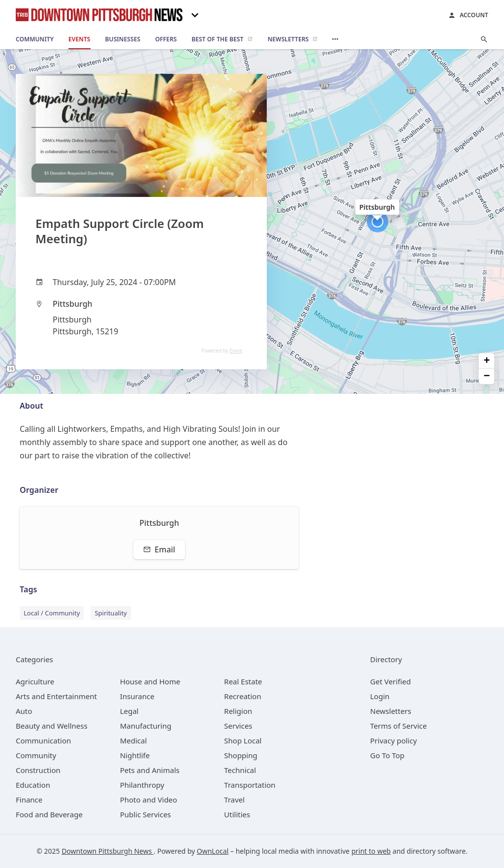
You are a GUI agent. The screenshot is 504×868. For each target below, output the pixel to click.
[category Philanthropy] (142, 785)
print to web (371, 851)
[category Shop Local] (243, 740)
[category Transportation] (250, 785)
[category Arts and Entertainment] (56, 696)
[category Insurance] (137, 696)
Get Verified (391, 681)
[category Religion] (238, 711)
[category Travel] (234, 800)
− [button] (487, 376)
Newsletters (391, 711)
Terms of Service (398, 726)
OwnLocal (213, 851)
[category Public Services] (146, 814)
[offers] (166, 39)
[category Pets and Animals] (150, 770)
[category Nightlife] (135, 755)
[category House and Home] (150, 681)
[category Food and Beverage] (49, 814)
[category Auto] (24, 711)
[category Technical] (240, 770)
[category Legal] (129, 711)
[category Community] (36, 755)
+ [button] (487, 361)
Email (159, 549)
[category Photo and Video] (149, 800)
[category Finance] (29, 800)
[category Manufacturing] (146, 726)
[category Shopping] (240, 755)
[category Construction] (38, 770)
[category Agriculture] (35, 681)
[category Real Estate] (243, 681)
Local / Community (52, 613)
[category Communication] (43, 740)
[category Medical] (134, 740)
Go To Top (387, 755)
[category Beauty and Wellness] (52, 726)
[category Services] (238, 726)
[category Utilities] (237, 814)
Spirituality (110, 613)
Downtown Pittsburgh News (108, 851)
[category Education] (33, 785)
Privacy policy (394, 740)
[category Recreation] (242, 696)
